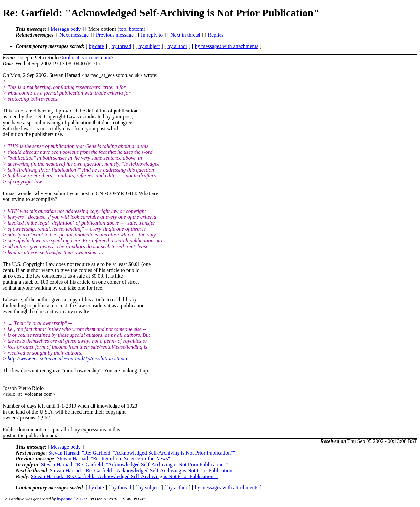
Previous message (115, 35)
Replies (216, 35)
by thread (121, 46)
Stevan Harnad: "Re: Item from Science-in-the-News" (113, 459)
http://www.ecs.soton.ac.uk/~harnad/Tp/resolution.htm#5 (67, 359)
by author (177, 46)
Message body (66, 29)
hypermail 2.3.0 (71, 499)
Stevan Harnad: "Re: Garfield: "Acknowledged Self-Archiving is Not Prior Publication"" (142, 453)
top (123, 29)
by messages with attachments (227, 46)
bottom (136, 29)
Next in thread (185, 35)
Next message (74, 35)
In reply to (152, 35)
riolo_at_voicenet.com (87, 58)
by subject (149, 46)
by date (96, 46)
